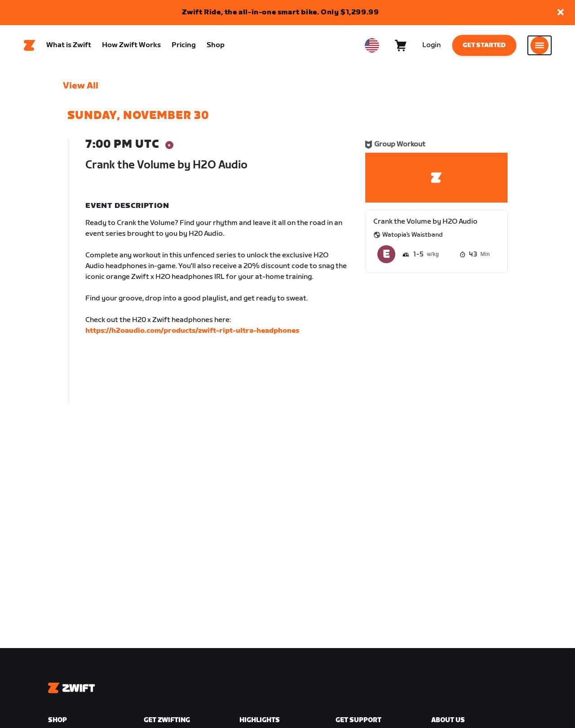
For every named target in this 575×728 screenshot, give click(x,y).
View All (81, 86)
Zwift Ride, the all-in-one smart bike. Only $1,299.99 (281, 12)
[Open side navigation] (540, 45)
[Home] (30, 45)
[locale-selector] (372, 45)
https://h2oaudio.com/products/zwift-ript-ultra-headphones (192, 331)
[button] (561, 13)
